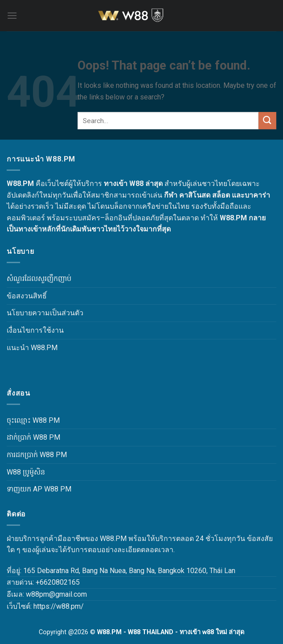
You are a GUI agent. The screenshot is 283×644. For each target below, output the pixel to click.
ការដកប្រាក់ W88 (30, 455)
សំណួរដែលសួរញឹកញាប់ (39, 279)
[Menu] (12, 15)
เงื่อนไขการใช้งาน (35, 330)
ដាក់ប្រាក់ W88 (27, 437)
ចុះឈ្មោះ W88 (27, 420)
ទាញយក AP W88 (33, 489)
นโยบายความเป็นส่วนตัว (45, 313)
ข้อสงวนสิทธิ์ (27, 296)
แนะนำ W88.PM (32, 348)
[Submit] (267, 121)
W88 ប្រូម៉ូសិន (26, 472)
